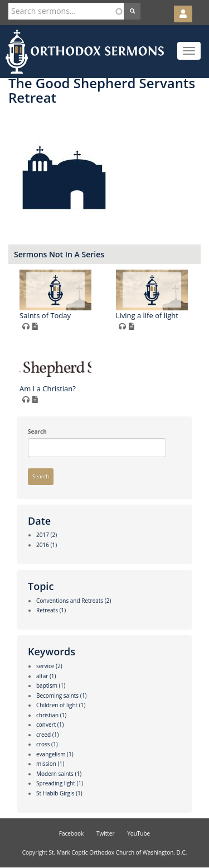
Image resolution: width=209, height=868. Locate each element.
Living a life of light (147, 315)
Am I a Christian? (48, 389)
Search (37, 431)
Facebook (72, 833)
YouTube (138, 833)
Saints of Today (45, 315)
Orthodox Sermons (85, 52)
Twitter (106, 833)
